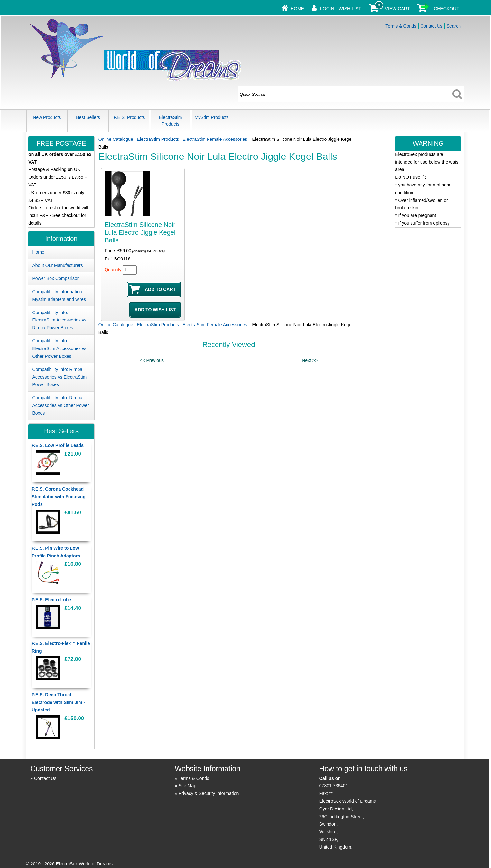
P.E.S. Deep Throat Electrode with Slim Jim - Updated (58, 702)
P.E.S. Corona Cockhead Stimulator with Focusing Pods (58, 497)
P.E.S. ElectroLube (51, 600)
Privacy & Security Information (209, 793)
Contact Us (431, 26)
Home (297, 9)
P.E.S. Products (129, 117)
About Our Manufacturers (57, 265)
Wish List (350, 9)
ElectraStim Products (171, 121)
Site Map (187, 786)
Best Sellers (88, 117)
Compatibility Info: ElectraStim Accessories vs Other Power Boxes (59, 348)
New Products (47, 117)
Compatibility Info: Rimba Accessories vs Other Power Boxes (60, 405)
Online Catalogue (116, 139)
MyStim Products (212, 117)
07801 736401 (334, 786)
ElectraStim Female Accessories (215, 139)
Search (454, 26)
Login (327, 9)
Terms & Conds (401, 26)
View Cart (398, 9)
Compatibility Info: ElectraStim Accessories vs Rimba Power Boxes (59, 320)
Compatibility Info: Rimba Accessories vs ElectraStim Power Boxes (59, 377)
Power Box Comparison (56, 278)
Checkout (446, 9)
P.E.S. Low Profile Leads (58, 445)
